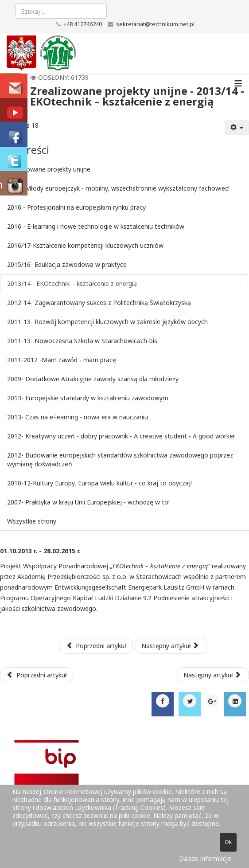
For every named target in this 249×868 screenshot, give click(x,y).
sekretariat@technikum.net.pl (155, 24)
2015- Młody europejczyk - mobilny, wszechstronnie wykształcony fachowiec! (118, 188)
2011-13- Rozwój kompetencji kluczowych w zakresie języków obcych (107, 322)
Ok (228, 842)
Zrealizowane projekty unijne (49, 169)
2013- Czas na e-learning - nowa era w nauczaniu (78, 417)
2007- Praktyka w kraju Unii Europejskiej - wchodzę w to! (88, 502)
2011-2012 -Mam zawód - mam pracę (62, 360)
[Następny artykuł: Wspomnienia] (213, 675)
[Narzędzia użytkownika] (237, 128)
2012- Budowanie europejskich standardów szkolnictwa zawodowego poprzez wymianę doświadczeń (120, 459)
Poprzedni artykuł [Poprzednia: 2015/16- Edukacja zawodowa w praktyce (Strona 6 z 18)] (97, 646)
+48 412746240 (83, 24)
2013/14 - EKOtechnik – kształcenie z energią (72, 283)
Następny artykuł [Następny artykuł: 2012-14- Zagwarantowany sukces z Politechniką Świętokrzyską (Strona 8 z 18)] (170, 646)
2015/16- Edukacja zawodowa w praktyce (67, 264)
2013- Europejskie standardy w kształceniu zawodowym (88, 398)
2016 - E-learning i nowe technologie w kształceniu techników (96, 226)
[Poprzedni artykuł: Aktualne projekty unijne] (37, 675)
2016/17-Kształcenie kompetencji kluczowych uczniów (85, 245)
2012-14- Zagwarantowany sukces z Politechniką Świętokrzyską (99, 303)
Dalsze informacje (205, 858)
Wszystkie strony (32, 521)
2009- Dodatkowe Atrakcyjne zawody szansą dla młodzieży (93, 379)
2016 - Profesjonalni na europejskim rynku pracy (76, 207)
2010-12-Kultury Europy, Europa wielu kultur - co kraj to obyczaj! (99, 483)
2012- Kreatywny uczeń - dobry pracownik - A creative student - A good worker (121, 436)
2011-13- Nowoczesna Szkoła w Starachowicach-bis (82, 341)
